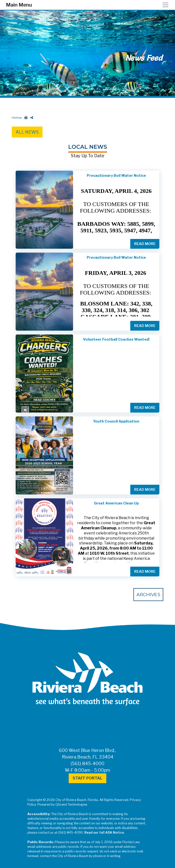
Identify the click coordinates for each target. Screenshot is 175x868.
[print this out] (25, 118)
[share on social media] (31, 118)
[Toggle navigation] (167, 5)
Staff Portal (87, 778)
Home (17, 118)
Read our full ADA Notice (104, 833)
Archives (148, 594)
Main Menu (19, 5)
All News (27, 132)
